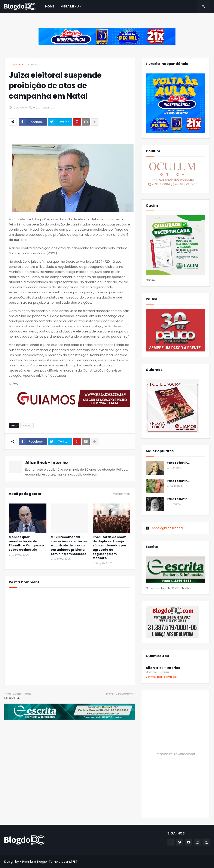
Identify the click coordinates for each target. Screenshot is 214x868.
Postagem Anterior (20, 694)
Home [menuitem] (50, 6)
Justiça (35, 64)
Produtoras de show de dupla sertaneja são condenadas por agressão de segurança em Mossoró (110, 548)
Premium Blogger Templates (44, 862)
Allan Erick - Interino (47, 463)
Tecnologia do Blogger (165, 528)
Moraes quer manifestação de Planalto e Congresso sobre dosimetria (26, 543)
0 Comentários (44, 108)
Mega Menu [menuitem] (70, 6)
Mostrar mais (122, 494)
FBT (75, 862)
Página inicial (18, 64)
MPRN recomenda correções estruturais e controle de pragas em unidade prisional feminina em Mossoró (69, 545)
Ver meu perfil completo (161, 677)
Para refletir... (178, 463)
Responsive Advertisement (175, 754)
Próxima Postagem (119, 694)
